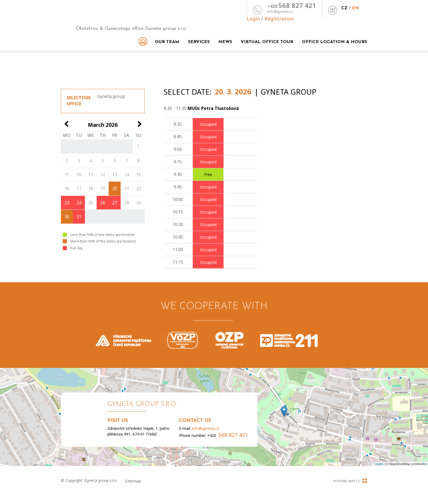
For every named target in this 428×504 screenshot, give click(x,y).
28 (127, 203)
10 (79, 175)
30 (67, 217)
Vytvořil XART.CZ (346, 481)
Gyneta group (111, 96)
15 (139, 175)
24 (79, 203)
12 (103, 175)
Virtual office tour (267, 42)
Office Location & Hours (335, 42)
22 (139, 188)
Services (199, 42)
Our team (167, 42)
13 (115, 175)
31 (79, 217)
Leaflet (379, 464)
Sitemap (133, 481)
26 (103, 203)
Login (327, 7)
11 (91, 175)
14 (127, 175)
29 (139, 203)
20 (115, 188)
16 (67, 188)
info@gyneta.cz (233, 12)
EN (309, 8)
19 (103, 188)
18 (91, 188)
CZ (297, 8)
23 (67, 203)
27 (115, 203)
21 (127, 188)
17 (79, 188)
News (225, 42)
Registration (353, 7)
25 (91, 203)
